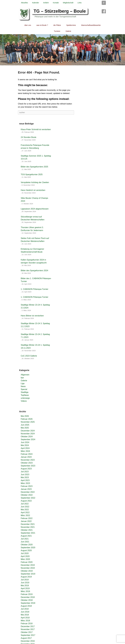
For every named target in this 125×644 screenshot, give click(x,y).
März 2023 (25, 483)
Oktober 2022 (27, 495)
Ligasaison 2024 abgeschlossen (35, 209)
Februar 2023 (27, 486)
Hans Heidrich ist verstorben (33, 190)
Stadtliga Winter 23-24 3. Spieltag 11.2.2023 (35, 325)
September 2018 (28, 603)
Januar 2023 (26, 489)
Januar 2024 (26, 457)
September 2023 (28, 466)
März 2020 (25, 559)
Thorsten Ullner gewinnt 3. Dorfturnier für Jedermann (32, 229)
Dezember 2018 (28, 597)
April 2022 (25, 512)
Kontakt (56, 3)
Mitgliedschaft (68, 3)
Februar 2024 (27, 454)
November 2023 (28, 460)
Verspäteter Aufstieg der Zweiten (35, 182)
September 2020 (28, 548)
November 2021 (28, 527)
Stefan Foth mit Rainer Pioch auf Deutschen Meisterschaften (35, 240)
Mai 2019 (25, 586)
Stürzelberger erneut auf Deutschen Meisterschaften (33, 218)
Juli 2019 (25, 580)
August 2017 (26, 638)
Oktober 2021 (27, 530)
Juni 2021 (25, 542)
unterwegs (25, 398)
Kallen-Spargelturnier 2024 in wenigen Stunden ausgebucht (34, 261)
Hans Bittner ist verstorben (32, 316)
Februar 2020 (27, 562)
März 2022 (25, 515)
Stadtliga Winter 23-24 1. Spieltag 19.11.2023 (35, 346)
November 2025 (28, 422)
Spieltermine (71, 25)
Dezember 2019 (28, 565)
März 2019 (25, 591)
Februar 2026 (27, 419)
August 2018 (26, 606)
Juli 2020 (25, 553)
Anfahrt (46, 3)
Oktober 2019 (27, 571)
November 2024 (28, 434)
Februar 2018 (27, 623)
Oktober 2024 (27, 437)
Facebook (104, 11)
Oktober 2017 (27, 632)
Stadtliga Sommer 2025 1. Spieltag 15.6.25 (36, 157)
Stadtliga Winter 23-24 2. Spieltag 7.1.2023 (35, 336)
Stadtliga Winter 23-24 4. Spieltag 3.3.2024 (35, 306)
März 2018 (25, 621)
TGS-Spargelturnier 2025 (32, 174)
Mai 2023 (25, 477)
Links (80, 3)
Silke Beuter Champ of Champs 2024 (34, 200)
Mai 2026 (25, 416)
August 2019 (26, 577)
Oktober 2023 (27, 463)
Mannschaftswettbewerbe (91, 25)
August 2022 (26, 501)
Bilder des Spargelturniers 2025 (34, 167)
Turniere (57, 31)
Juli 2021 (25, 539)
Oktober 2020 (27, 545)
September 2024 (28, 439)
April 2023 (25, 480)
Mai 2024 (25, 445)
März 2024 (25, 451)
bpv (22, 378)
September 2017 (28, 635)
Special (24, 389)
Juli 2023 (25, 472)
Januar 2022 (26, 521)
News (23, 386)
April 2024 (25, 448)
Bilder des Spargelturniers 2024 (34, 271)
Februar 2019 (27, 594)
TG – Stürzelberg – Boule (60, 11)
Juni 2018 (25, 612)
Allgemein (25, 375)
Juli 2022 (25, 504)
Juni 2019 (25, 583)
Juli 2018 (25, 609)
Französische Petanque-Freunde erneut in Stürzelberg (35, 147)
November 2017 (28, 629)
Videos (24, 401)
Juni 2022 (25, 507)
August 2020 (26, 550)
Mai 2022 (25, 510)
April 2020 (25, 556)
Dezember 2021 (28, 524)
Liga (23, 383)
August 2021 (26, 536)
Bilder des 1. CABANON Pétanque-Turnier (36, 280)
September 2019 (28, 574)
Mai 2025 (25, 428)
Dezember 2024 (28, 431)
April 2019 (25, 588)
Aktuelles (24, 3)
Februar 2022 (27, 518)
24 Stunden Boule (29, 137)
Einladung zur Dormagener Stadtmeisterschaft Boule (32, 250)
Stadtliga (25, 392)
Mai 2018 (25, 615)
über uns (28, 25)
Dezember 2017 (28, 626)
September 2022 (28, 498)
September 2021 (28, 533)
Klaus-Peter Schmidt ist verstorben (36, 129)
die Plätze (57, 25)
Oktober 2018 (27, 600)
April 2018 (25, 618)
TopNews (25, 395)
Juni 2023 (25, 475)
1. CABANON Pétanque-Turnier (34, 289)
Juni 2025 (25, 425)
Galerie (68, 31)
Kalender (36, 3)
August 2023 (26, 469)
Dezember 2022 (28, 492)
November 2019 (28, 568)
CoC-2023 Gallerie (29, 356)
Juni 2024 (25, 442)
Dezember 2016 (28, 641)
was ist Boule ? (42, 25)
